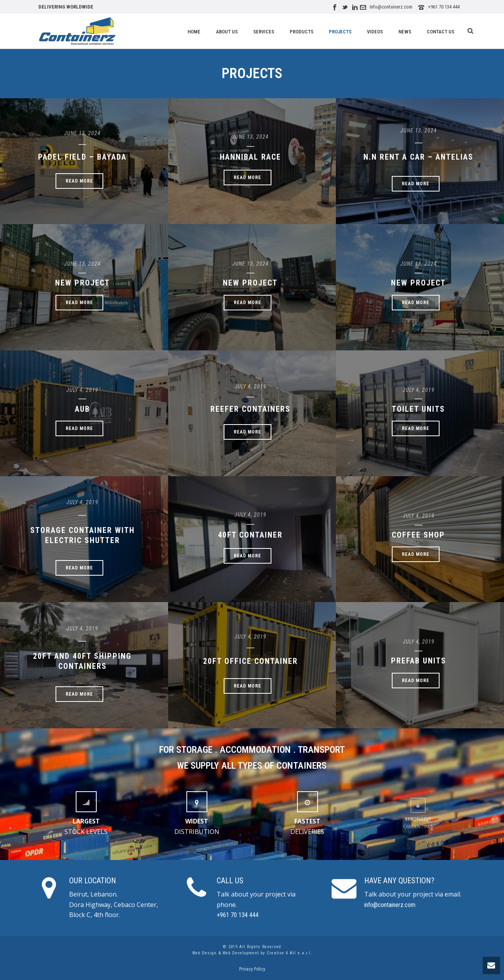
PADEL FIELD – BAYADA (82, 157)
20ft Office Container (250, 661)
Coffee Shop (418, 535)
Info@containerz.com (391, 7)
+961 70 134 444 (444, 7)
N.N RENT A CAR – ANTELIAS (418, 157)
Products (302, 32)
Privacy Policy (252, 969)
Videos (375, 32)
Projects (340, 32)
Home (194, 32)
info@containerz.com (390, 905)
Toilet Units (418, 409)
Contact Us (441, 32)
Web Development (241, 953)
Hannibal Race (250, 157)
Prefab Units (419, 661)
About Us (227, 32)
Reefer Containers (250, 409)
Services (264, 32)
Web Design (204, 953)
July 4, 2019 (82, 390)
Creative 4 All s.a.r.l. (289, 953)
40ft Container (250, 535)
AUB (83, 409)
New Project (83, 283)
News (405, 32)
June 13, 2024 (82, 133)
